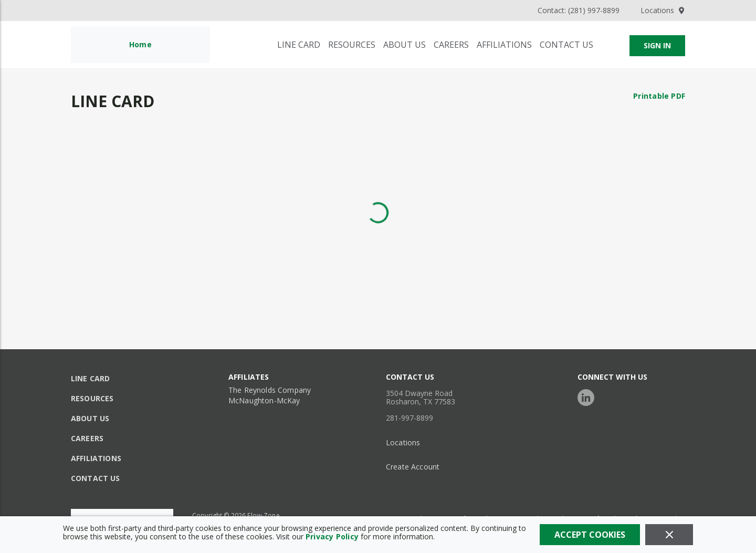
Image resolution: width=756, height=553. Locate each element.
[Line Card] (299, 45)
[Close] (669, 535)
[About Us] (405, 45)
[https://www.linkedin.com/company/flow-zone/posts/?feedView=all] (589, 396)
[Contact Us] (566, 45)
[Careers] (451, 45)
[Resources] (352, 45)
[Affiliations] (504, 45)
